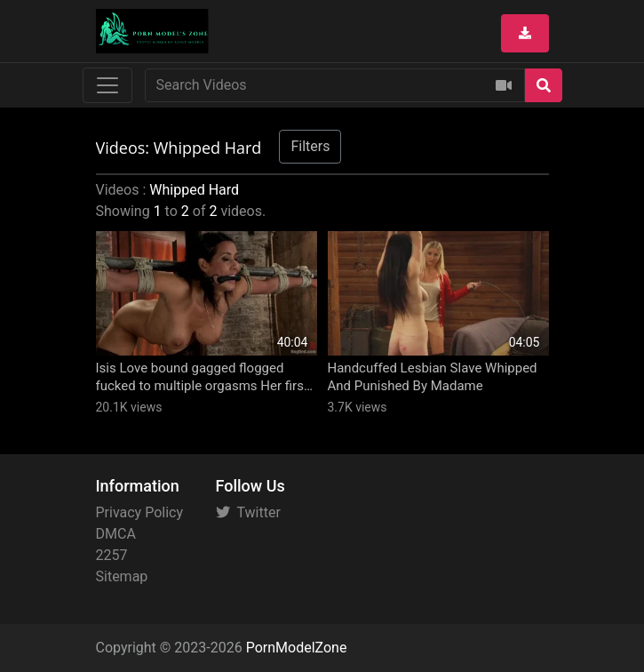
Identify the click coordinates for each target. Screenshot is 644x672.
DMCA (116, 534)
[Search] (544, 85)
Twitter (248, 512)
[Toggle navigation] (107, 85)
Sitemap (122, 576)
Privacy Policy (140, 512)
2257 (112, 555)
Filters (310, 146)
